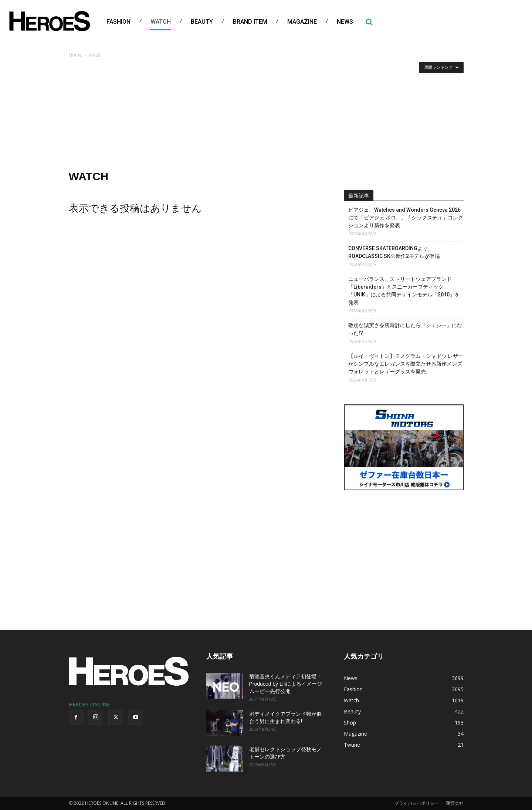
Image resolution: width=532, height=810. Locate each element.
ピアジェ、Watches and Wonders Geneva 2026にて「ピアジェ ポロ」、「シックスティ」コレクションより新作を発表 (406, 218)
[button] (369, 22)
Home (75, 55)
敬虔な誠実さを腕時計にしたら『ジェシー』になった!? (405, 329)
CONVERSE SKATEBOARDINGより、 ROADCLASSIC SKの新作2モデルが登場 (394, 252)
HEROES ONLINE (89, 704)
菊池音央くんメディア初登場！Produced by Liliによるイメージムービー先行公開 (286, 684)
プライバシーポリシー (417, 803)
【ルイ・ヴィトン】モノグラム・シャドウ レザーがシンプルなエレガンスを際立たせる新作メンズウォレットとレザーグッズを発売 (406, 364)
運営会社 (455, 803)
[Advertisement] (266, 115)
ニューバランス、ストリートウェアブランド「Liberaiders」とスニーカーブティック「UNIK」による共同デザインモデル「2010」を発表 (404, 291)
